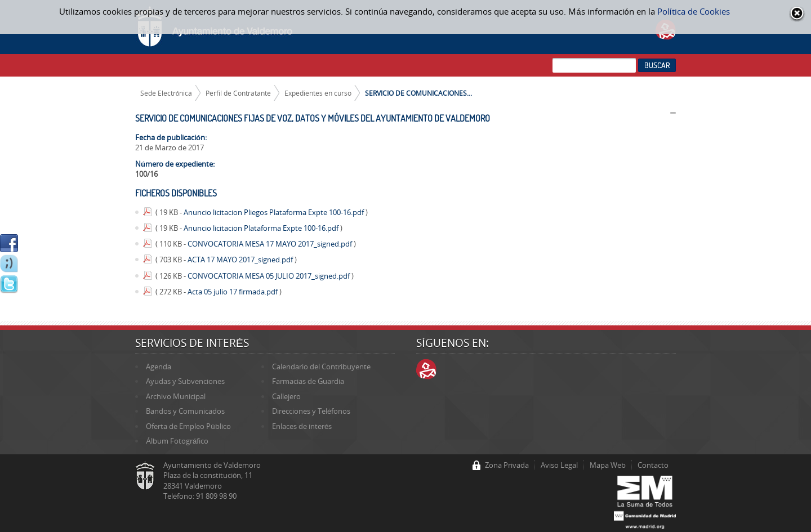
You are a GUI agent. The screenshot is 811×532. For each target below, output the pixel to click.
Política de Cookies (694, 11)
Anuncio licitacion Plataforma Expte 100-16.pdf (262, 228)
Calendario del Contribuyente (321, 366)
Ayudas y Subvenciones (185, 381)
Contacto (653, 465)
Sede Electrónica (166, 93)
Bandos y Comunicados (185, 411)
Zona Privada (507, 465)
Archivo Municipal (176, 396)
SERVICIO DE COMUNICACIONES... (418, 93)
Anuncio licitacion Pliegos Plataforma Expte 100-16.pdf (275, 212)
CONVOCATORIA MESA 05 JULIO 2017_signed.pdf (269, 276)
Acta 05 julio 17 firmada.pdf (233, 292)
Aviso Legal (559, 465)
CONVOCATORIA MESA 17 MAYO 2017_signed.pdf (271, 244)
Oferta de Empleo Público (188, 426)
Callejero (286, 396)
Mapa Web (608, 465)
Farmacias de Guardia (308, 381)
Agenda (159, 366)
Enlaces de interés (302, 426)
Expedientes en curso (318, 93)
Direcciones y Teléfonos (311, 411)
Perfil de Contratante (238, 93)
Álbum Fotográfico (177, 441)
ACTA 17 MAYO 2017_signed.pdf (241, 260)
